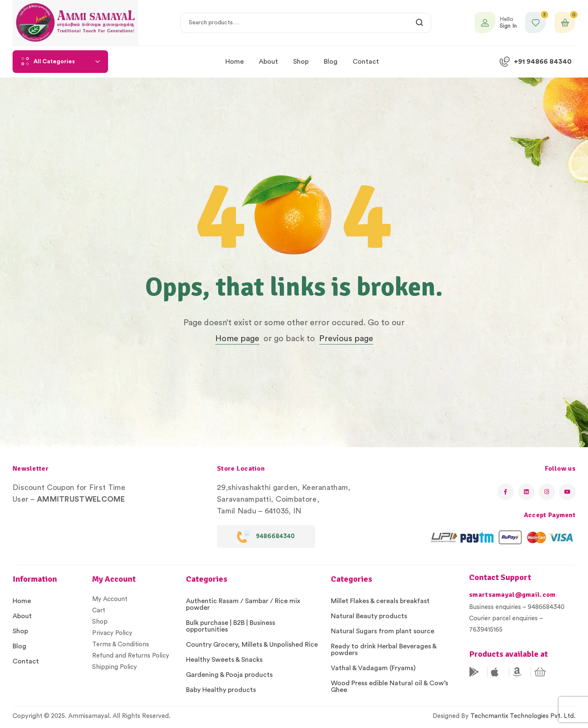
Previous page (346, 339)
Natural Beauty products (369, 616)
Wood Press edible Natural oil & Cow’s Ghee (389, 687)
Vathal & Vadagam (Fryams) (373, 668)
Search (420, 23)
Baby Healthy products (221, 690)
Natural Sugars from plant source (383, 631)
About (22, 616)
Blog (19, 646)
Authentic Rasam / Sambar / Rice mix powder (243, 604)
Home (22, 601)
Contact (26, 661)
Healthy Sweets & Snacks (224, 660)
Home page (237, 339)
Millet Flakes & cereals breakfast (380, 601)
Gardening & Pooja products (229, 675)
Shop (20, 631)
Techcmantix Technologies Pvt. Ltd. (523, 716)
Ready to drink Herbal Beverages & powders (384, 650)
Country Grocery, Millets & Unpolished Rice (252, 645)
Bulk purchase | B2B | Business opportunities (231, 626)
